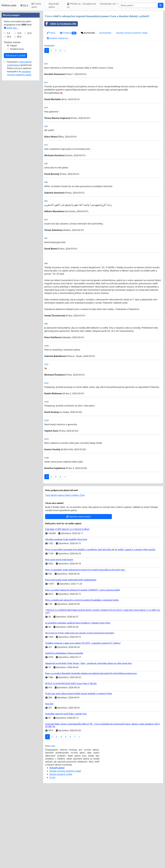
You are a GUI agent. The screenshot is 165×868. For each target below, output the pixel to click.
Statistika (106, 33)
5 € (8, 113)
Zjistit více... (11, 108)
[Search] (138, 5)
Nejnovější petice (54, 5)
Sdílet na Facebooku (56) (60, 24)
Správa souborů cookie (61, 849)
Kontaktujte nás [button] (108, 4)
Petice (51, 33)
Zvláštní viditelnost (57, 38)
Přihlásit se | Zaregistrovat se (82, 5)
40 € (9, 117)
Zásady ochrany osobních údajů (132, 33)
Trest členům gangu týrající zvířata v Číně (65, 570)
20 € (30, 113)
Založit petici (36, 5)
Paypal (13, 126)
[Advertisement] (103, 76)
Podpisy (68, 33)
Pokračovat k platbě (15, 136)
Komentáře (88, 33)
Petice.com (9, 5)
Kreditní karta (17, 129)
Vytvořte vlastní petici (79, 592)
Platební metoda (12, 123)
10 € (19, 113)
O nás (52, 852)
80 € (19, 117)
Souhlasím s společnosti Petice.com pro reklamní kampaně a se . (19, 149)
